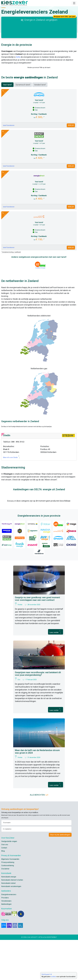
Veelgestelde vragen (9, 881)
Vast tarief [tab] (7, 125)
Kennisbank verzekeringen (11, 926)
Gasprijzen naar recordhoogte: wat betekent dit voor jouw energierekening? (38, 714)
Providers (5, 938)
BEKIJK (71, 165)
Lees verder (56, 672)
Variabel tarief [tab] (40, 125)
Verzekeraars (6, 941)
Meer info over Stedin (12, 498)
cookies (53, 977)
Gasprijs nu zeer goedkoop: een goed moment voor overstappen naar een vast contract (37, 639)
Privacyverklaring (8, 902)
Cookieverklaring (8, 906)
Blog (3, 891)
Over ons (5, 885)
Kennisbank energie (9, 917)
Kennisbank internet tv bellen (12, 920)
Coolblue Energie (40, 308)
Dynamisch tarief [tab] (23, 125)
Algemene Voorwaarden (10, 899)
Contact (4, 888)
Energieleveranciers (9, 935)
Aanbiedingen (6, 944)
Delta (18, 57)
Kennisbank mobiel (8, 923)
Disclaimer (5, 909)
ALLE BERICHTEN (39, 835)
